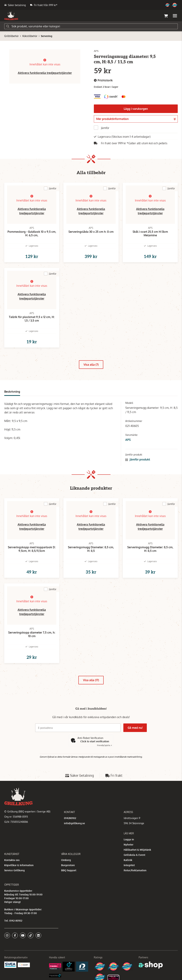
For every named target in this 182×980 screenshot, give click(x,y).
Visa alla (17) (91, 680)
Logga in (129, 839)
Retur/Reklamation (135, 870)
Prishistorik (103, 80)
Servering (47, 36)
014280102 (70, 818)
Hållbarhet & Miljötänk (137, 850)
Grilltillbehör (11, 36)
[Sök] (91, 26)
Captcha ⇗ (105, 745)
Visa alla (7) (91, 365)
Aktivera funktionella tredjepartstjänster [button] (45, 73)
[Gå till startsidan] (11, 16)
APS (128, 440)
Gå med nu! (135, 728)
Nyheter (129, 845)
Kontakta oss (12, 860)
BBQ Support (69, 870)
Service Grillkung (14, 870)
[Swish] (24, 965)
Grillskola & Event (134, 855)
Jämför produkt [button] (138, 459)
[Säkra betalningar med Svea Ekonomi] (10, 964)
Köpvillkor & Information (19, 865)
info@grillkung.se (74, 823)
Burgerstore (68, 865)
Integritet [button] (129, 865)
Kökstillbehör (30, 36)
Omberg (66, 860)
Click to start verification (95, 741)
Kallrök (128, 860)
